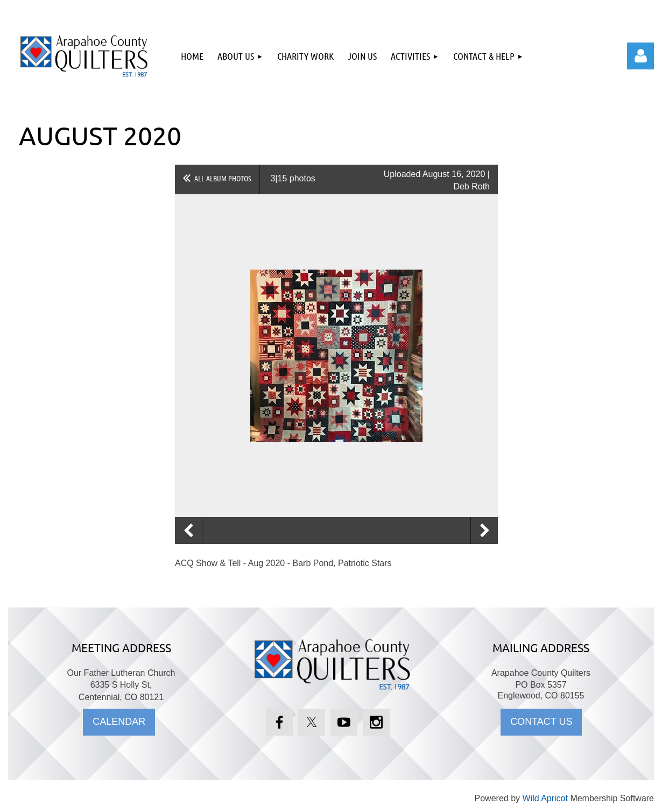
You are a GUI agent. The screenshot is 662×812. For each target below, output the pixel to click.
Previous (188, 531)
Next (484, 531)
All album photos (223, 178)
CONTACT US (541, 722)
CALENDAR (119, 722)
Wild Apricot (545, 798)
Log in (640, 56)
